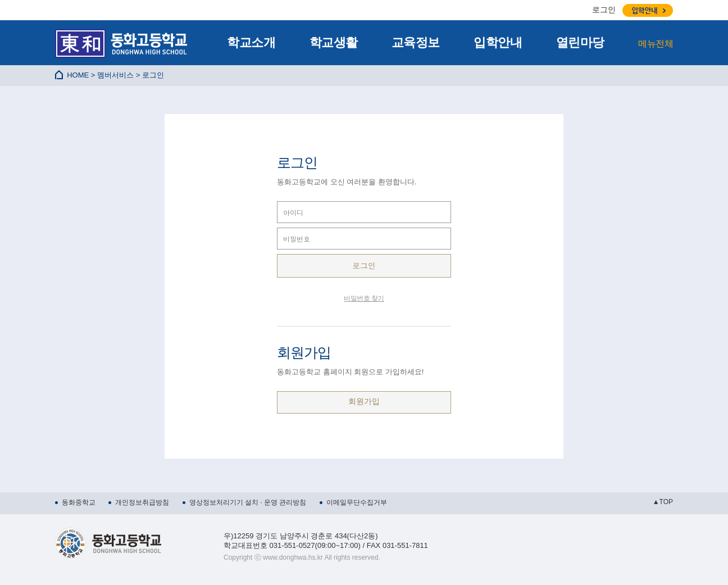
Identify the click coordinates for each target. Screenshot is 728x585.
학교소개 (251, 42)
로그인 (604, 10)
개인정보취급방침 (142, 502)
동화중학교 (79, 502)
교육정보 (416, 42)
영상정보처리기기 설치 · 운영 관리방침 (248, 502)
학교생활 (334, 42)
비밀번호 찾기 (364, 298)
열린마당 (580, 42)
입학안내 (498, 42)
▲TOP (663, 502)
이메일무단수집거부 (357, 502)
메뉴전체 (656, 44)
